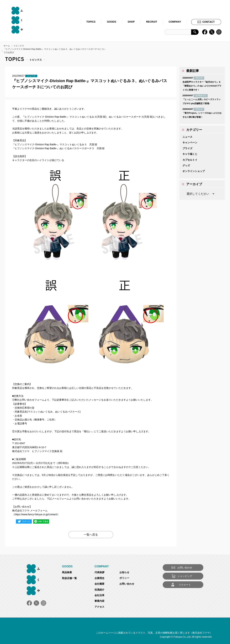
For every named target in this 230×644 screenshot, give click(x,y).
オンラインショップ (194, 171)
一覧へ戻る (91, 535)
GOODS (111, 22)
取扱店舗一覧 (69, 578)
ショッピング (185, 576)
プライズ (187, 148)
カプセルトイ (190, 160)
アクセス (99, 607)
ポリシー (124, 578)
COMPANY (175, 22)
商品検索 (67, 572)
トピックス (19, 46)
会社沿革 (99, 595)
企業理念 (99, 578)
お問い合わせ (127, 584)
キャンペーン (190, 143)
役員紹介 (99, 590)
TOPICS (91, 22)
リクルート (185, 585)
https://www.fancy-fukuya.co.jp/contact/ (36, 514)
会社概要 (99, 584)
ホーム (7, 46)
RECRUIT (152, 22)
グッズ (186, 165)
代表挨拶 (99, 572)
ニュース (187, 137)
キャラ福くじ (190, 154)
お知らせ (124, 572)
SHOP (131, 22)
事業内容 (99, 601)
